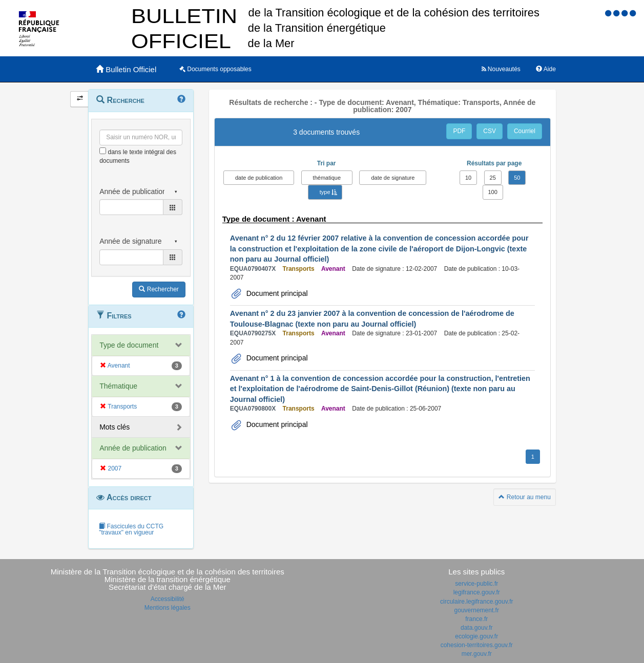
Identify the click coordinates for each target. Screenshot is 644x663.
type (325, 192)
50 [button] (517, 178)
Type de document (129, 345)
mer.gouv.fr (477, 654)
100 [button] (493, 192)
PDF (459, 131)
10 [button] (468, 178)
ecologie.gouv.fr (476, 636)
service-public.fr (476, 584)
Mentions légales (168, 608)
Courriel (525, 131)
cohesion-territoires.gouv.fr (477, 645)
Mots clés (115, 427)
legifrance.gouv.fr (477, 592)
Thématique (118, 386)
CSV (490, 131)
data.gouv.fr (476, 628)
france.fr (476, 619)
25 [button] (493, 178)
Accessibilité (168, 599)
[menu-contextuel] (103, 151)
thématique (327, 178)
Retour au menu (524, 497)
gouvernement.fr (477, 610)
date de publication (259, 178)
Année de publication (133, 448)
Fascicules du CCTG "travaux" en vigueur (131, 529)
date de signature (393, 178)
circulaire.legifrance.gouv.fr (477, 602)
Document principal (276, 293)
